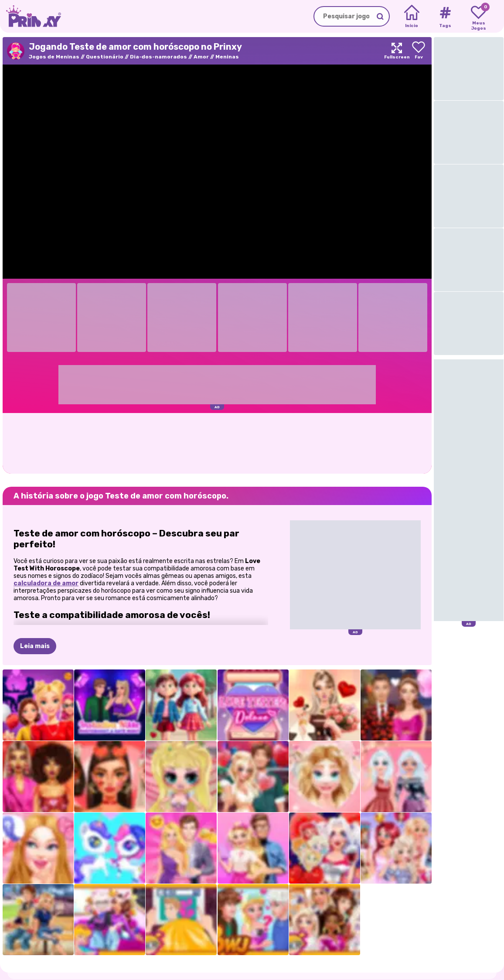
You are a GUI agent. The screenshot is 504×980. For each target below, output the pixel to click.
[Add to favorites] (419, 51)
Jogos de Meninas (54, 57)
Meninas (227, 57)
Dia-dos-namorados (158, 57)
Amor (201, 57)
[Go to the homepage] (31, 16)
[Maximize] (397, 51)
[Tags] (445, 17)
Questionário (105, 57)
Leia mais (35, 646)
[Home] (412, 17)
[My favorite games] (478, 17)
